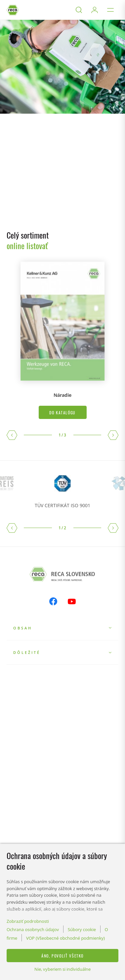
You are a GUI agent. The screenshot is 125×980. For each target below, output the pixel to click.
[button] (12, 435)
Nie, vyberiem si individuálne (62, 969)
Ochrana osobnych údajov (33, 929)
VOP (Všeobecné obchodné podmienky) (65, 938)
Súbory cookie (82, 929)
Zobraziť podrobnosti (28, 921)
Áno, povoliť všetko (62, 956)
